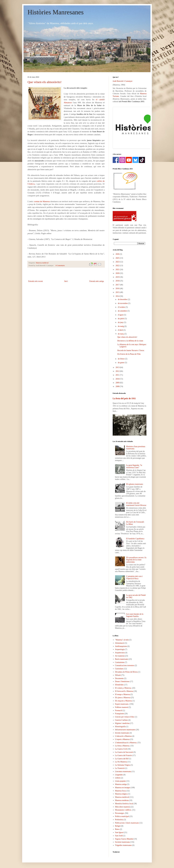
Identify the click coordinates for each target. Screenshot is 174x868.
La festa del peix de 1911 (124, 398)
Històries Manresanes (56, 12)
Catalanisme (120, 662)
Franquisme (120, 714)
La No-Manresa (121, 762)
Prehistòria (119, 820)
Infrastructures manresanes (125, 730)
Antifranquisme (121, 646)
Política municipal (122, 816)
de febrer (121, 359)
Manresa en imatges (123, 788)
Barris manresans (122, 659)
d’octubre (122, 307)
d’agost (121, 315)
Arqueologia (120, 649)
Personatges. (120, 813)
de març (121, 334)
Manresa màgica (121, 794)
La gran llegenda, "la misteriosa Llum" (134, 466)
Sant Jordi (119, 836)
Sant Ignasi (119, 832)
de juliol (121, 319)
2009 (118, 383)
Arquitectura (120, 653)
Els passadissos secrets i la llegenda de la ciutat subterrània (136, 560)
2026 (118, 254)
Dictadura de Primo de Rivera (126, 672)
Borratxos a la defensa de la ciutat (130, 341)
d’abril (121, 330)
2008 (118, 386)
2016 (118, 289)
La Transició (120, 768)
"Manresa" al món (122, 640)
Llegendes (119, 775)
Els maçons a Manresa (124, 701)
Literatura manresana (123, 771)
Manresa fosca (121, 791)
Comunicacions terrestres (125, 665)
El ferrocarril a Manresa (124, 691)
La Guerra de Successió (124, 752)
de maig (121, 326)
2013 (118, 367)
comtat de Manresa (42, 201)
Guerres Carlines (121, 720)
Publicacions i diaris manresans (127, 823)
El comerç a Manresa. (123, 688)
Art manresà (120, 656)
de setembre (123, 311)
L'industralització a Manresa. (126, 743)
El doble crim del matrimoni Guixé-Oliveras (136, 504)
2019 (118, 277)
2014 (118, 296)
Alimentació (120, 643)
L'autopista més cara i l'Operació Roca (134, 577)
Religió (118, 826)
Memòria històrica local (124, 804)
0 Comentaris (60, 265)
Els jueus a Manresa (123, 698)
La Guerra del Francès (124, 755)
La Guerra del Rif (122, 759)
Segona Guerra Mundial (124, 839)
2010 (118, 379)
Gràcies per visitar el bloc (125, 717)
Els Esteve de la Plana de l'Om (129, 354)
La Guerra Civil (121, 749)
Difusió (118, 675)
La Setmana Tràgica (123, 765)
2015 (118, 292)
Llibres (118, 778)
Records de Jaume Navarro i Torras (131, 350)
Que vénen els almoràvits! (45, 82)
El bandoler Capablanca (135, 539)
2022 (118, 266)
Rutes (117, 829)
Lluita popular (121, 781)
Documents (119, 678)
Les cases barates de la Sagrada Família (135, 615)
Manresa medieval (42, 263)
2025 (118, 258)
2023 (118, 262)
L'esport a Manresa (122, 739)
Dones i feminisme (122, 681)
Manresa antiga (121, 784)
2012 (118, 371)
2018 (118, 281)
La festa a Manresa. (123, 746)
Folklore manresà (122, 707)
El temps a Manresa (123, 694)
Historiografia (120, 727)
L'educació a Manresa (123, 736)
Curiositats (119, 669)
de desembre (123, 299)
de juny (121, 322)
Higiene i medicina (122, 723)
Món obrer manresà (123, 807)
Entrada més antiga (97, 281)
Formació (119, 710)
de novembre (123, 303)
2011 (118, 375)
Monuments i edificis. (123, 810)
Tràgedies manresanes (123, 845)
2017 (118, 285)
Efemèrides (119, 685)
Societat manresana (122, 842)
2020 (118, 273)
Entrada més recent (35, 281)
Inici (66, 281)
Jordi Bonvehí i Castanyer (123, 81)
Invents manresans (122, 733)
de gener (121, 363)
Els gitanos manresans (135, 484)
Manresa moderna (122, 800)
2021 (118, 269)
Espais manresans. (122, 704)
